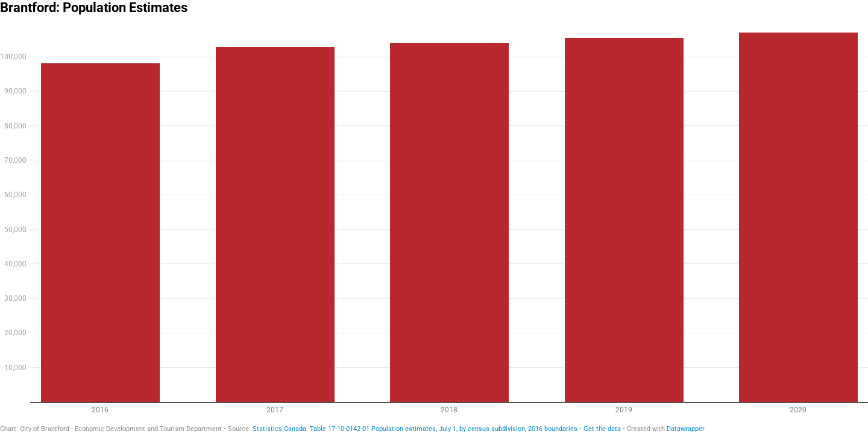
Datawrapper (686, 429)
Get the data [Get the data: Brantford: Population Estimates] (602, 429)
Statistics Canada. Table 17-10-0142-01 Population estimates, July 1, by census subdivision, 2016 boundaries (415, 429)
